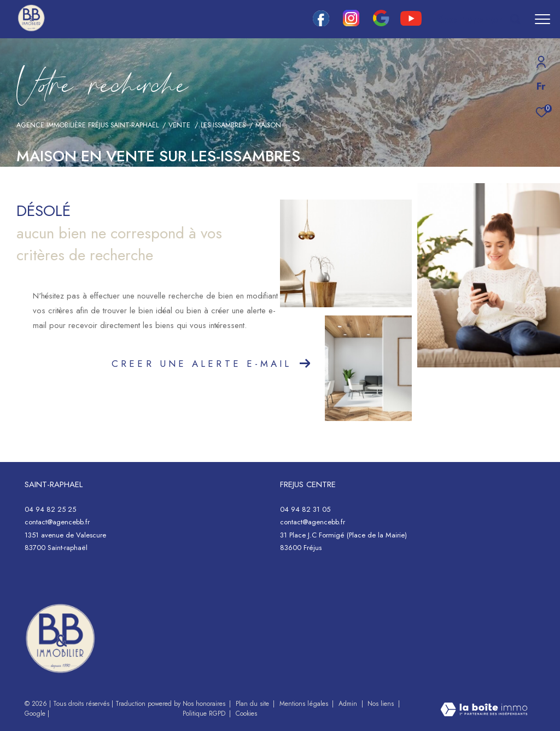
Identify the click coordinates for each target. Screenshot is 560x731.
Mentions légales (305, 704)
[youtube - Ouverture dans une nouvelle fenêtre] (411, 23)
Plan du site (253, 704)
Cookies (246, 714)
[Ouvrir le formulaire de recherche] (479, 19)
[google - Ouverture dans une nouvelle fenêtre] (381, 24)
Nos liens (382, 704)
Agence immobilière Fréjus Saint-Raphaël (87, 125)
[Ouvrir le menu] (542, 19)
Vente (179, 125)
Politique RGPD (204, 714)
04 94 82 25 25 (50, 509)
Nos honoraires (205, 704)
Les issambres (223, 125)
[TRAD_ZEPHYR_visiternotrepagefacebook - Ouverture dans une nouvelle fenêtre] (321, 24)
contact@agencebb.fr (57, 522)
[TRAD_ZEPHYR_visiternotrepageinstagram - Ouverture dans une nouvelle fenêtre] (351, 24)
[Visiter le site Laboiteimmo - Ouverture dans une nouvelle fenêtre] (484, 710)
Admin (349, 704)
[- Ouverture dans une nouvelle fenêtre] (60, 639)
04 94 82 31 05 (305, 509)
